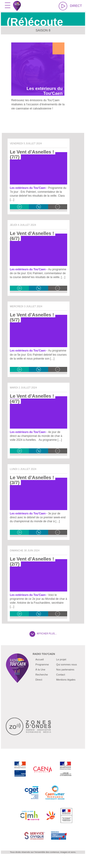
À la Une (40, 670)
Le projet (61, 659)
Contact (61, 675)
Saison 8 (43, 30)
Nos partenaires (65, 670)
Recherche (42, 675)
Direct (39, 680)
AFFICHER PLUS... (43, 634)
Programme (42, 664)
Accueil (40, 659)
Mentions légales (66, 680)
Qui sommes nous (67, 664)
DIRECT (70, 6)
